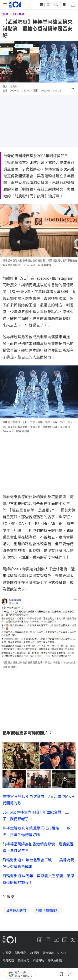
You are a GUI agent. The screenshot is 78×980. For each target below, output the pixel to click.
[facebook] (40, 940)
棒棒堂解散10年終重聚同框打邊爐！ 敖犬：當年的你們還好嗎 (37, 831)
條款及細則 (55, 960)
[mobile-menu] (5, 5)
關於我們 (21, 953)
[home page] (15, 5)
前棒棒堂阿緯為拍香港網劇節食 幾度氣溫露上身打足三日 (38, 847)
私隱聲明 (38, 960)
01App (62, 953)
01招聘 (35, 953)
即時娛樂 (19, 14)
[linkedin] (65, 940)
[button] (72, 89)
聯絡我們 (23, 960)
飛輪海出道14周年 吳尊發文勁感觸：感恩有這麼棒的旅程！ (38, 879)
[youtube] (56, 940)
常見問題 (8, 960)
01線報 (7, 953)
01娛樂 (8, 897)
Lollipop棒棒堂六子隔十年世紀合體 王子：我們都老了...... (36, 815)
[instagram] (48, 940)
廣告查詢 (48, 953)
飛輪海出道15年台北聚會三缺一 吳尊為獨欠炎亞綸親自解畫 (38, 863)
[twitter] (73, 940)
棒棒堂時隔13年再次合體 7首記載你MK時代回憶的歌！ (38, 800)
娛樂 (5, 14)
